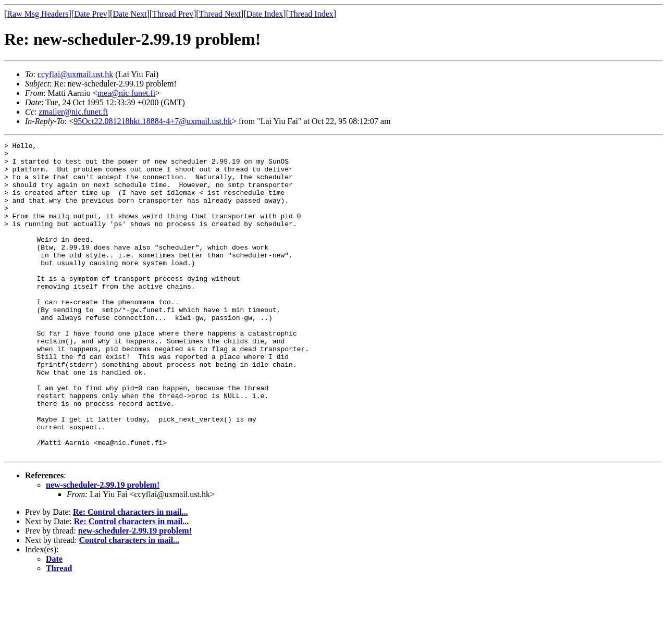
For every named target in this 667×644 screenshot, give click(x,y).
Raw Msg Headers (38, 14)
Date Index (265, 14)
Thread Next (220, 14)
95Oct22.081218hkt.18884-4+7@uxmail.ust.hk (153, 121)
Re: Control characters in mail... (131, 574)
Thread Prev (173, 14)
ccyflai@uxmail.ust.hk (75, 74)
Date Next (129, 14)
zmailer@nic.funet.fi (73, 112)
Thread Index (311, 14)
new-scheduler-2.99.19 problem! (103, 547)
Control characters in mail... (129, 603)
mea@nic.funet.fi (127, 93)
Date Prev (91, 14)
